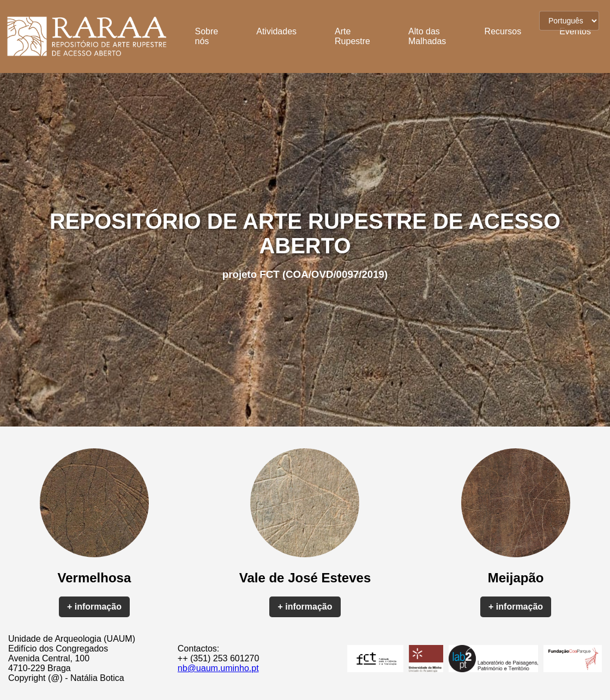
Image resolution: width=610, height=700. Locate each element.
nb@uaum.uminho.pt (218, 668)
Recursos (503, 31)
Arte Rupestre (352, 36)
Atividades (276, 31)
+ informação (94, 607)
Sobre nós (207, 36)
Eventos (575, 31)
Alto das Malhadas (427, 36)
